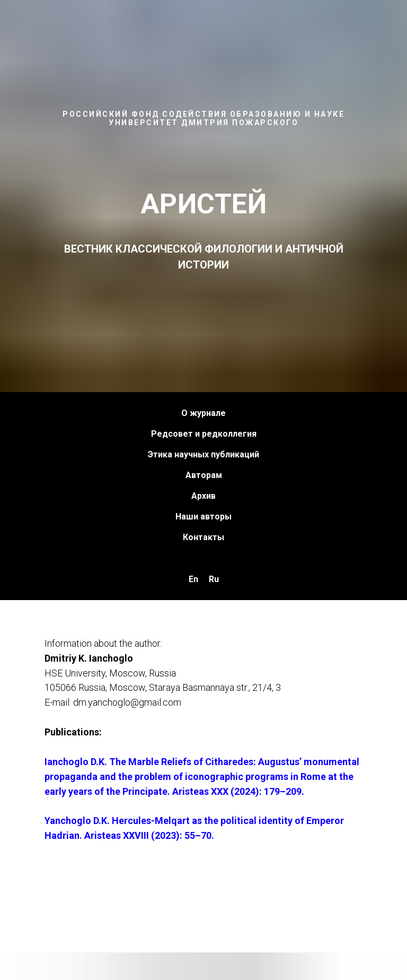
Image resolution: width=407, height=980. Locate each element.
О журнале (203, 413)
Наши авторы (203, 517)
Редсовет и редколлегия (204, 434)
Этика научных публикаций (203, 454)
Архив (203, 496)
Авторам (204, 475)
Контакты (203, 537)
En (193, 579)
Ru (214, 579)
